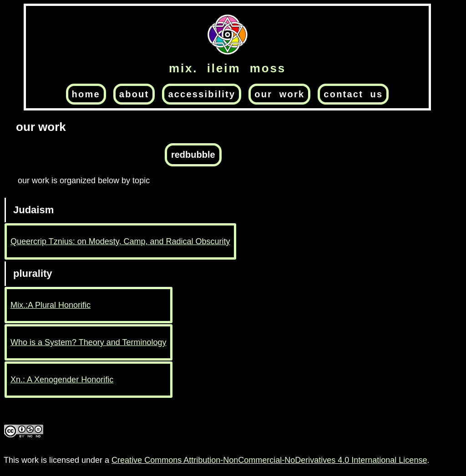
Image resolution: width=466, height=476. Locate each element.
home (86, 94)
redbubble (193, 155)
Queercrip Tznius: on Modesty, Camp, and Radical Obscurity (120, 241)
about (134, 94)
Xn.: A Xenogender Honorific (62, 380)
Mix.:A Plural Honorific (51, 305)
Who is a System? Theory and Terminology (89, 342)
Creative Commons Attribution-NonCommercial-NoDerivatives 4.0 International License (269, 460)
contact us (353, 94)
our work (279, 94)
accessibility (202, 94)
